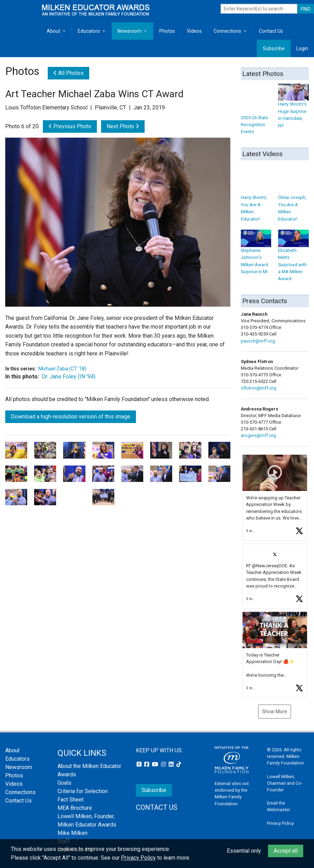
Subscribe (274, 48)
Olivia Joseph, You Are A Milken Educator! (293, 199)
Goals (64, 783)
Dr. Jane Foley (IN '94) (69, 377)
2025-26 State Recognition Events (256, 115)
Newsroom (129, 31)
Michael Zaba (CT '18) (62, 369)
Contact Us (271, 31)
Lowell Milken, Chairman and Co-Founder (285, 783)
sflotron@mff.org (259, 388)
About (53, 31)
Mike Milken (72, 833)
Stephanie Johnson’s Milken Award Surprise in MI (256, 255)
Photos (167, 31)
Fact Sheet (71, 800)
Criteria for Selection (83, 791)
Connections (227, 31)
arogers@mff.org (258, 435)
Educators (89, 31)
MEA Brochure (75, 808)
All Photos (68, 73)
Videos (194, 31)
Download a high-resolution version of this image (71, 417)
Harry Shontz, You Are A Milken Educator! (256, 199)
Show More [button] (275, 712)
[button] (275, 498)
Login (302, 48)
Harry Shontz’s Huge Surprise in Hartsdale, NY (293, 109)
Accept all (286, 851)
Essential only (244, 851)
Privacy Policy (280, 823)
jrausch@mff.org (258, 341)
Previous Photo (70, 126)
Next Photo (123, 126)
